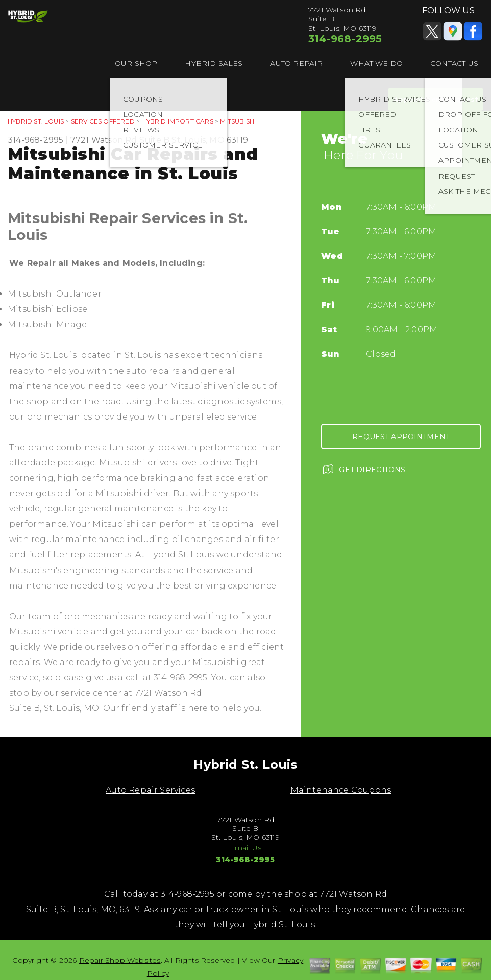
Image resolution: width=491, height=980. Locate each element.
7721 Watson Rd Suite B (120, 140)
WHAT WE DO (376, 63)
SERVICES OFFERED (103, 121)
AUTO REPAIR (296, 63)
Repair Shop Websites (120, 960)
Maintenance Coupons (341, 790)
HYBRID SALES (214, 63)
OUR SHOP (136, 63)
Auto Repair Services (150, 790)
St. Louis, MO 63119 (210, 140)
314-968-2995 (345, 39)
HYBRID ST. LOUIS (36, 121)
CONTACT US (454, 63)
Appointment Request (436, 99)
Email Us (246, 848)
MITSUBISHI (238, 121)
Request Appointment (401, 437)
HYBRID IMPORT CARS (177, 121)
